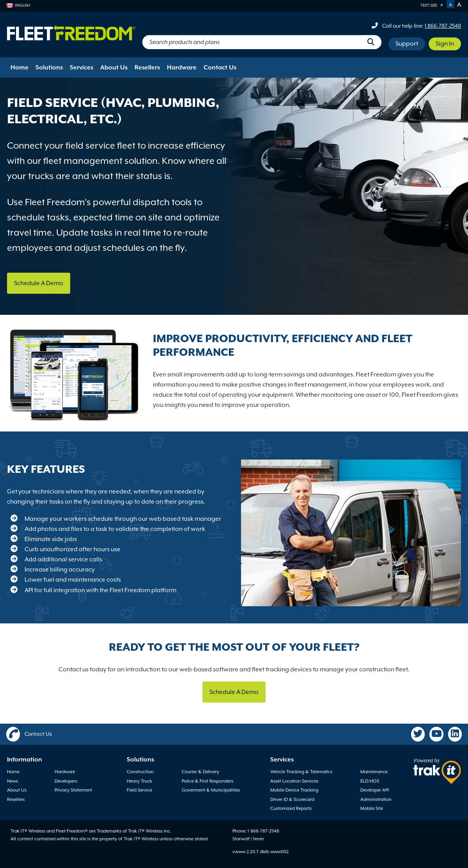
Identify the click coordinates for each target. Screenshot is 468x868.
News (12, 781)
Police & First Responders (207, 781)
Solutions (49, 67)
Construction (140, 772)
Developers (66, 781)
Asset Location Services (294, 781)
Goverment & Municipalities (211, 790)
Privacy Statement (73, 790)
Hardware (182, 67)
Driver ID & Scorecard (292, 799)
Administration (376, 799)
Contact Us (220, 67)
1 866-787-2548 (443, 26)
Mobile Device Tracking (294, 790)
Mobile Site (372, 808)
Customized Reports (291, 808)
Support (407, 44)
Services (82, 67)
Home (19, 67)
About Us (114, 67)
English (18, 5)
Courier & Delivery (200, 772)
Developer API (375, 790)
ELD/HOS (370, 781)
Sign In (445, 44)
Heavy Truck (139, 781)
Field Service (139, 790)
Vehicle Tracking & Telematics (301, 772)
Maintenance (374, 772)
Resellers (147, 67)
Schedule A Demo (39, 283)
